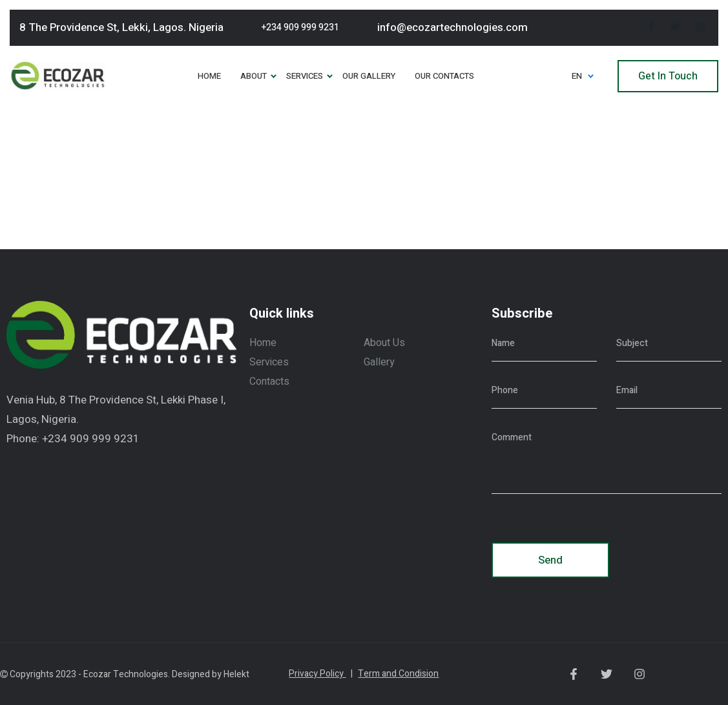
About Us (384, 343)
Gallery (379, 362)
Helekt (236, 674)
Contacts (269, 382)
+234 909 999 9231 (300, 27)
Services (269, 362)
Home (263, 343)
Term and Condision (398, 674)
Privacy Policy (321, 674)
